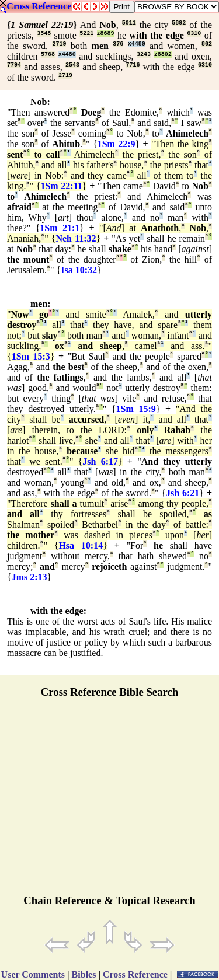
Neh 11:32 (76, 238)
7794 (14, 65)
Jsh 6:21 (182, 493)
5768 (48, 55)
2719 (59, 44)
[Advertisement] (110, 801)
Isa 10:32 (79, 270)
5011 (129, 23)
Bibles (84, 974)
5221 (86, 34)
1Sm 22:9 (117, 144)
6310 (194, 34)
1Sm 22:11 (61, 186)
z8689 (106, 34)
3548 (44, 34)
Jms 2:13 (29, 577)
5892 (179, 23)
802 (207, 44)
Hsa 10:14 (81, 545)
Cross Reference (39, 6)
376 (118, 44)
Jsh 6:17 (100, 461)
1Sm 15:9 (136, 409)
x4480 (137, 44)
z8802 (163, 55)
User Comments (33, 974)
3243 (144, 55)
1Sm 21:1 (60, 228)
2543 (72, 65)
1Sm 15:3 (31, 356)
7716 (133, 65)
